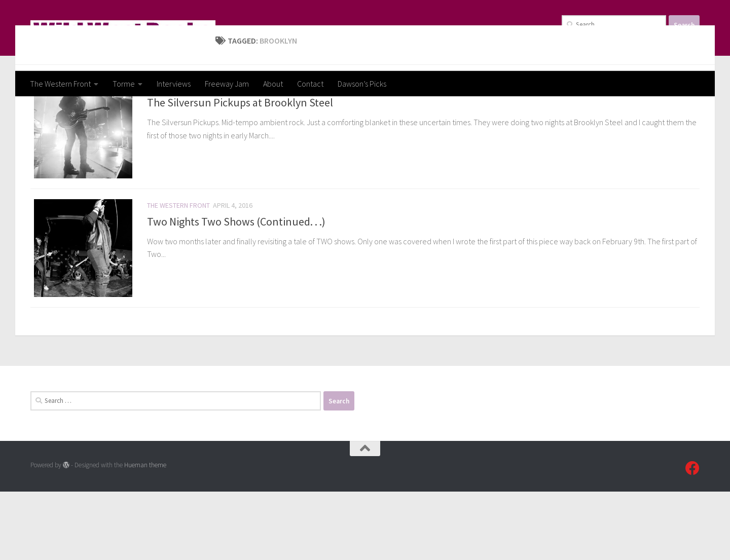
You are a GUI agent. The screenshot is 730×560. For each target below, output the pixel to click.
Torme (124, 84)
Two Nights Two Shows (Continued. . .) (236, 286)
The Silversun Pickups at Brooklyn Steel (240, 164)
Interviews (174, 84)
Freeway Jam (227, 84)
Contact (310, 84)
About (273, 84)
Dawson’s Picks (362, 84)
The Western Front (60, 84)
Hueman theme (145, 533)
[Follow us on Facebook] (692, 537)
